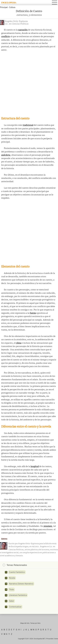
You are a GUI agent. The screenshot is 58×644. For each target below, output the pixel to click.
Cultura (12, 7)
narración (23, 30)
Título (12, 590)
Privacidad (50, 639)
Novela (12, 578)
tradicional (28, 125)
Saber (12, 601)
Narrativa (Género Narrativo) (21, 584)
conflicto (6, 37)
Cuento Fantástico (17, 572)
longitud (35, 467)
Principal (4, 7)
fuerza (33, 313)
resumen (48, 526)
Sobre (56, 639)
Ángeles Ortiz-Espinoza (16, 21)
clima (19, 343)
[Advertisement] (29, 84)
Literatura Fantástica (18, 595)
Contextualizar (15, 607)
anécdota (6, 155)
